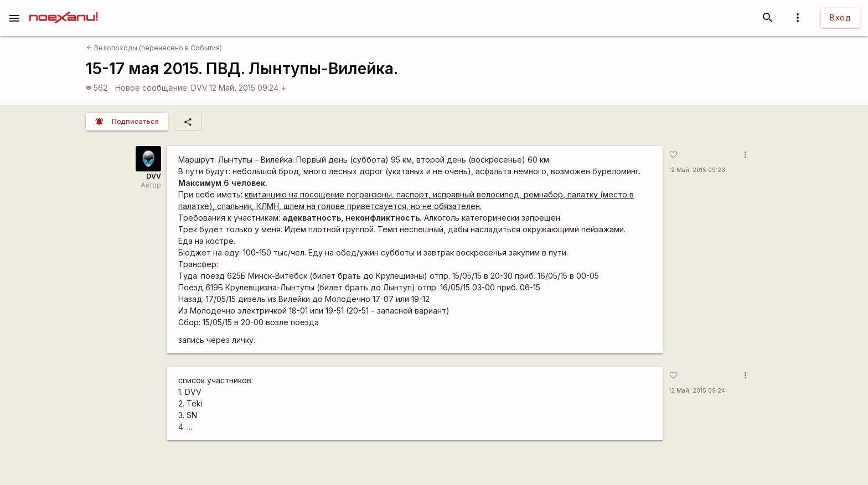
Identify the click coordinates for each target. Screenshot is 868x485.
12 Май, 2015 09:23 (697, 170)
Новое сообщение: (152, 88)
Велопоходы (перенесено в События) (154, 48)
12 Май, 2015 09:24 (248, 88)
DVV (199, 88)
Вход (840, 17)
